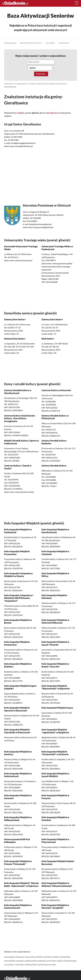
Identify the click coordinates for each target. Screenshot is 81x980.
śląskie (60, 960)
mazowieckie (10, 960)
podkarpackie (30, 960)
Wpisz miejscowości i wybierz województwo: (40, 56)
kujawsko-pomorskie (25, 957)
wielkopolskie (30, 964)
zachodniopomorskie (47, 964)
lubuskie (48, 957)
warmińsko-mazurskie (14, 964)
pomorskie (51, 960)
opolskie (20, 960)
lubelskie (39, 957)
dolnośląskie (10, 957)
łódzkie (55, 957)
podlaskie (41, 960)
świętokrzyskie (70, 960)
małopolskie (65, 957)
